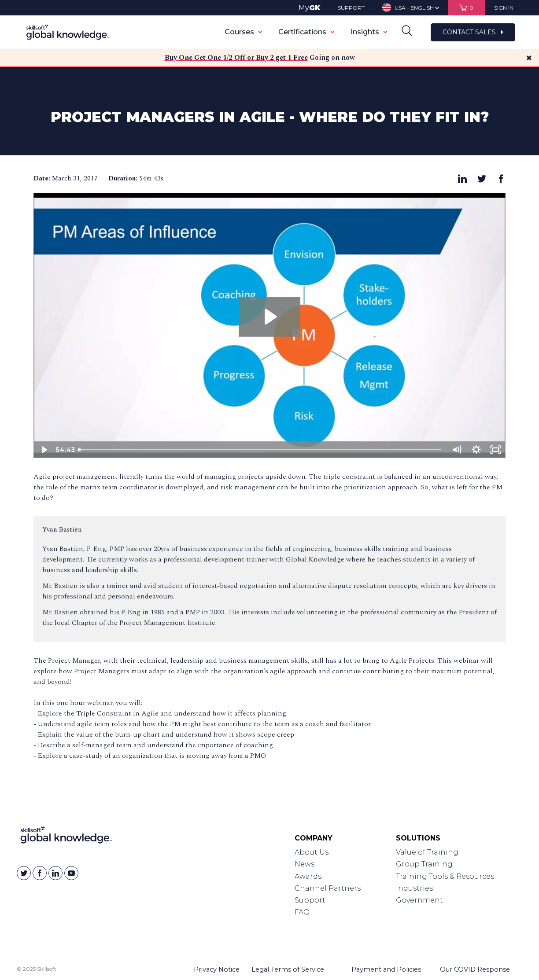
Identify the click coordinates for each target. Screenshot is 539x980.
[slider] (260, 450)
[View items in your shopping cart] (467, 8)
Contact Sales (473, 32)
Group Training (424, 864)
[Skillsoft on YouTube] (71, 873)
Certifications (306, 32)
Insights (369, 32)
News (305, 864)
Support (310, 900)
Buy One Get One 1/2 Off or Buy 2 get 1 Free (236, 58)
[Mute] (456, 450)
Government (419, 900)
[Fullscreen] (496, 450)
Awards (308, 876)
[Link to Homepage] (66, 837)
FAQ (302, 912)
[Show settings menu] (476, 450)
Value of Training (427, 852)
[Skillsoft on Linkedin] (55, 873)
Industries (414, 888)
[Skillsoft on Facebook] (40, 873)
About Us (312, 852)
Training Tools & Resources (445, 876)
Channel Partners (328, 888)
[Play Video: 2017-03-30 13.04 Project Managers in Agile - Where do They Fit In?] (269, 317)
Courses (244, 32)
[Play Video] (43, 450)
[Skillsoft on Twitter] (24, 873)
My (309, 8)
